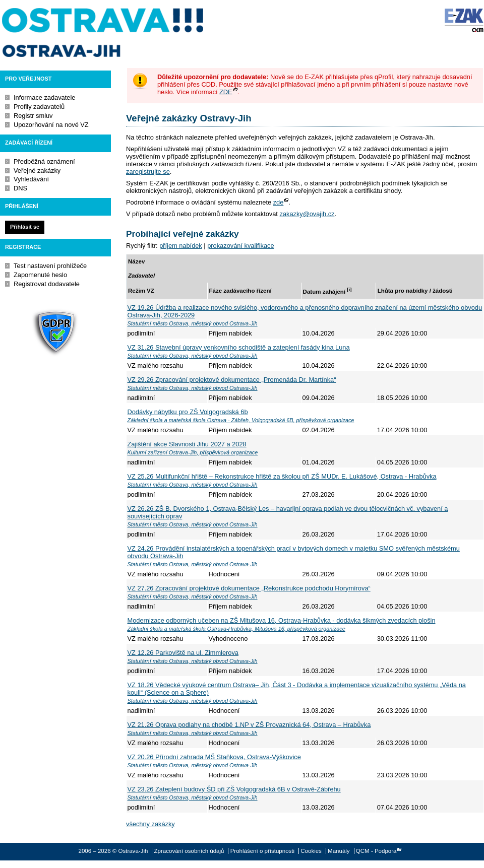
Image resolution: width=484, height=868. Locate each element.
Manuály (339, 851)
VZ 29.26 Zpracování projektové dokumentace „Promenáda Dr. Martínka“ (232, 380)
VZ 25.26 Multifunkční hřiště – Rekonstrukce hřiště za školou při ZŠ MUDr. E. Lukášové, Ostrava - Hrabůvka (282, 476)
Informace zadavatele (44, 97)
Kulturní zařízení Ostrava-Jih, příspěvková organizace (193, 452)
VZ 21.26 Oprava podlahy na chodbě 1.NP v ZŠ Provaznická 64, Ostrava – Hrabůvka (249, 725)
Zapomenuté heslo (40, 275)
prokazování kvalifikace (240, 246)
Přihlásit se (25, 227)
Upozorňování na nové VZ (51, 125)
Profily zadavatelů (39, 107)
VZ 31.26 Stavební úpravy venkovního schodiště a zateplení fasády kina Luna (239, 347)
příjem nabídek (181, 246)
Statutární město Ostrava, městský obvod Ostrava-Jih (193, 323)
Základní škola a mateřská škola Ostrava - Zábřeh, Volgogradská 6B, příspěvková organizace (241, 420)
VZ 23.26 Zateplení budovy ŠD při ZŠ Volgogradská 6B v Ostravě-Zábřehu (234, 789)
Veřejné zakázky (37, 171)
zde (279, 202)
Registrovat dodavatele (47, 284)
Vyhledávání (31, 179)
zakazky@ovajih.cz (307, 214)
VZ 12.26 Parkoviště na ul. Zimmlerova (183, 653)
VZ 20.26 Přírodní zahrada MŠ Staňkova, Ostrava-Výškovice (214, 757)
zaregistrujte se (148, 172)
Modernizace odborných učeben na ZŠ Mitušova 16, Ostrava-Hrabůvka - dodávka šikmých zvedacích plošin (282, 620)
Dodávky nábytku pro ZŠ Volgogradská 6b (188, 412)
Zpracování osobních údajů (189, 851)
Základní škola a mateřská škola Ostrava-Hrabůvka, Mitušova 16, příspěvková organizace (236, 629)
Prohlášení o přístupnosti (262, 851)
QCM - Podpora (376, 851)
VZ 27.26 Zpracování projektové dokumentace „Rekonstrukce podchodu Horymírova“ (249, 588)
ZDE (226, 92)
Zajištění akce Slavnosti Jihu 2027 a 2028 (187, 444)
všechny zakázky (150, 824)
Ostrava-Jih (103, 33)
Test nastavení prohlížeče (50, 266)
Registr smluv (33, 116)
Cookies (311, 851)
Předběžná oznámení (44, 161)
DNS (20, 188)
